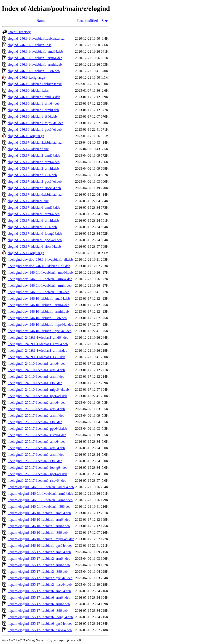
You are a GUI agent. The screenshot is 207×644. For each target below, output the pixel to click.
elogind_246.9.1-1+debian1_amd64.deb (35, 51)
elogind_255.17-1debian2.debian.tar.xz (35, 142)
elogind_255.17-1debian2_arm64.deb (34, 162)
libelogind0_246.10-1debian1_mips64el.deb (38, 389)
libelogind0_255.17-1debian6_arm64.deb (36, 448)
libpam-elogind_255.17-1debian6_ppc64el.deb (40, 624)
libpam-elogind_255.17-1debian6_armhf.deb (39, 604)
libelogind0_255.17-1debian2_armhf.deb (36, 416)
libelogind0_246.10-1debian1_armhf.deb (36, 376)
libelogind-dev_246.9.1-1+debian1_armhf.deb (40, 285)
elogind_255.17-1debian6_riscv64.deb (34, 246)
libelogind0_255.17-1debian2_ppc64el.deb (37, 429)
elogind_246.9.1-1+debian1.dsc (29, 45)
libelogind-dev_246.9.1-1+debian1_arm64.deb (40, 279)
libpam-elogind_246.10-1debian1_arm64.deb (39, 520)
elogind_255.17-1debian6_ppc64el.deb (35, 240)
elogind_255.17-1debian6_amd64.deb (34, 207)
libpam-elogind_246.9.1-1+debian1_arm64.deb (40, 494)
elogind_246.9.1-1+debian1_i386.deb (34, 71)
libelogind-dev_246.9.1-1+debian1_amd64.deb (40, 272)
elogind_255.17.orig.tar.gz (26, 253)
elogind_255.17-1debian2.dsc (28, 149)
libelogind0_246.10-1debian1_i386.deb (35, 383)
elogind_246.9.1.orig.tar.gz (26, 77)
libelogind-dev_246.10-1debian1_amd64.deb (39, 298)
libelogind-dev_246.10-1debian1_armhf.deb (38, 311)
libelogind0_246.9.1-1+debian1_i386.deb (36, 357)
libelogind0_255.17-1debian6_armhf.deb (36, 455)
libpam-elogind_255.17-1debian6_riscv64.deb (40, 630)
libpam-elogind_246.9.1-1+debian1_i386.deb (39, 507)
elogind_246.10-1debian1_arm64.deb (34, 103)
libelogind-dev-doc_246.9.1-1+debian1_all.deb (40, 259)
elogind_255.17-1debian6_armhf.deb (33, 220)
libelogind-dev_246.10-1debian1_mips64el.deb (40, 324)
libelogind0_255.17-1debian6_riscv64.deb (37, 481)
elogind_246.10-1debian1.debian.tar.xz (35, 84)
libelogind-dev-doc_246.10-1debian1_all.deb (39, 266)
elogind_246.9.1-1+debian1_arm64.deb (35, 58)
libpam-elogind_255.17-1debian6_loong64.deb (40, 617)
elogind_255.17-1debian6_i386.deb (32, 227)
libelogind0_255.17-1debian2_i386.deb (35, 422)
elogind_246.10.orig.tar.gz (26, 136)
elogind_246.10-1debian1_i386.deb (32, 116)
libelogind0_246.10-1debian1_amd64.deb (37, 363)
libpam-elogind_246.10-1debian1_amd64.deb (39, 513)
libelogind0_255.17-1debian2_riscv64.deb (37, 435)
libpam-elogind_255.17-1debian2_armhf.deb (39, 565)
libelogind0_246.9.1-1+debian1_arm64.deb (38, 344)
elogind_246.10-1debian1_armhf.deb (33, 110)
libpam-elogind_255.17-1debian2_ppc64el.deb (40, 578)
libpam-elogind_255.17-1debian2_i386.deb (38, 572)
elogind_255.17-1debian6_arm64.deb (34, 214)
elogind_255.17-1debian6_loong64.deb (35, 233)
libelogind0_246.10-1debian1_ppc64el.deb (37, 396)
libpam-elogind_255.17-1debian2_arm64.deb (39, 559)
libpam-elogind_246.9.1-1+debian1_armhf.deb (40, 500)
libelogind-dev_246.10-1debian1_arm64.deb (38, 305)
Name (41, 21)
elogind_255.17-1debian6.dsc (28, 201)
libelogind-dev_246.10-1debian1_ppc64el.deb (40, 331)
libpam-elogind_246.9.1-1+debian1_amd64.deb (41, 487)
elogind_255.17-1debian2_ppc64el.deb (35, 181)
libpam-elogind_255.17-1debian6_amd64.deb (39, 591)
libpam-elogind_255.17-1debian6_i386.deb (38, 611)
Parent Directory (19, 32)
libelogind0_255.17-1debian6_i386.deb (35, 461)
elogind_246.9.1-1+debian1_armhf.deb (35, 64)
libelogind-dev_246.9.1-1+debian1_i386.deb (39, 292)
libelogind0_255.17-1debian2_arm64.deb (36, 409)
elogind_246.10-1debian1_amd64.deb (34, 97)
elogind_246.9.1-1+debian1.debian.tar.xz (36, 38)
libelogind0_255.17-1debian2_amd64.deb (37, 402)
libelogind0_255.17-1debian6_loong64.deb (37, 468)
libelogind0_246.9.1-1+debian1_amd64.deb (38, 337)
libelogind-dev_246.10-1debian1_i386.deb (37, 318)
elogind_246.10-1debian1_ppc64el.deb (35, 129)
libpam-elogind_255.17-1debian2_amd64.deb (39, 552)
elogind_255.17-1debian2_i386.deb (32, 175)
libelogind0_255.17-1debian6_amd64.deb (37, 442)
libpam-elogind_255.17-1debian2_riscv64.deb (40, 585)
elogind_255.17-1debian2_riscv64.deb (34, 188)
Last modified (88, 21)
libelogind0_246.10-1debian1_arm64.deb (36, 370)
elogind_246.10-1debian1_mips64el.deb (36, 123)
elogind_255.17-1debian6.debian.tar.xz (35, 194)
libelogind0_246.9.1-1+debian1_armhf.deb (37, 350)
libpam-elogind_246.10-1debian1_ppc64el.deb (40, 546)
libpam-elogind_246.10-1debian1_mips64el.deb (41, 539)
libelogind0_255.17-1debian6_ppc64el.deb (37, 474)
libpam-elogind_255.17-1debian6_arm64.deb (39, 598)
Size (105, 21)
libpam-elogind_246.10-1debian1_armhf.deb (39, 526)
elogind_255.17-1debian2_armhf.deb (33, 168)
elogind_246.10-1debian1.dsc (28, 90)
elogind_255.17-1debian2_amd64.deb (34, 155)
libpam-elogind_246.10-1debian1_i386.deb (38, 533)
